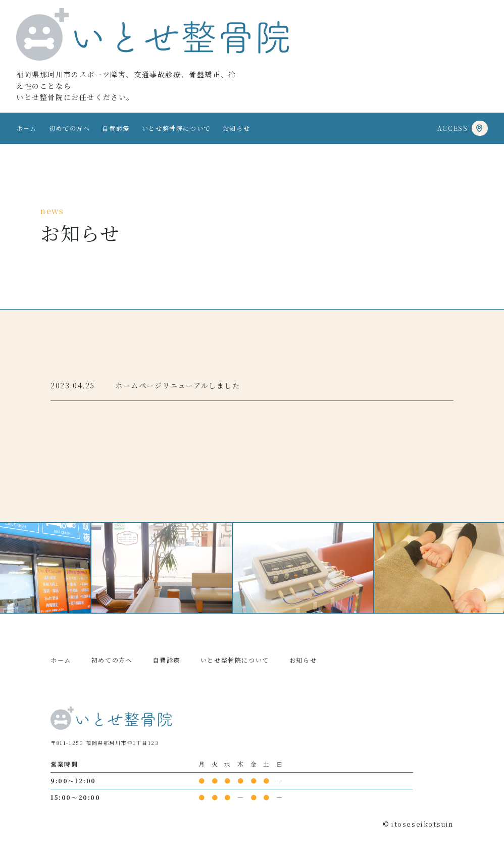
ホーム (27, 128)
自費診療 (116, 128)
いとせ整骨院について (176, 128)
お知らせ (236, 128)
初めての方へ (70, 128)
